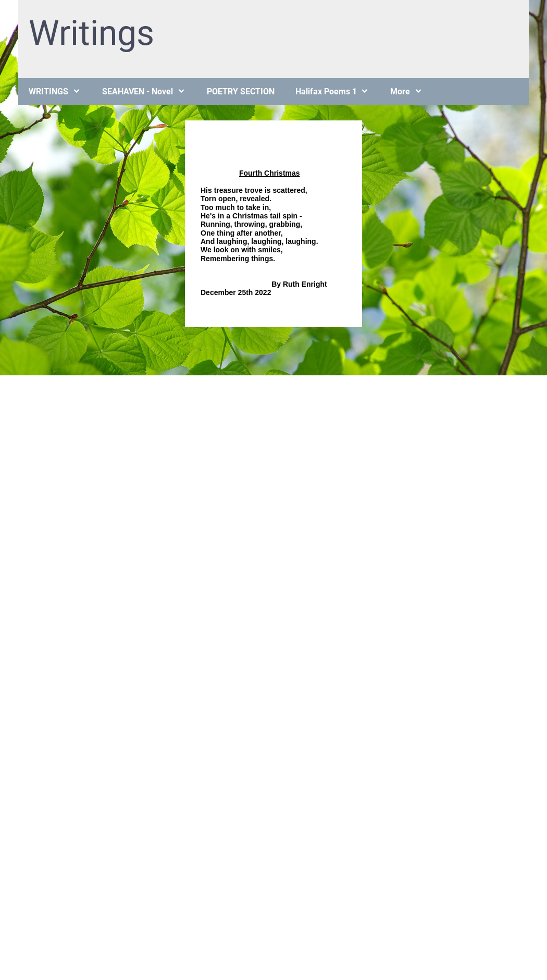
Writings (91, 33)
